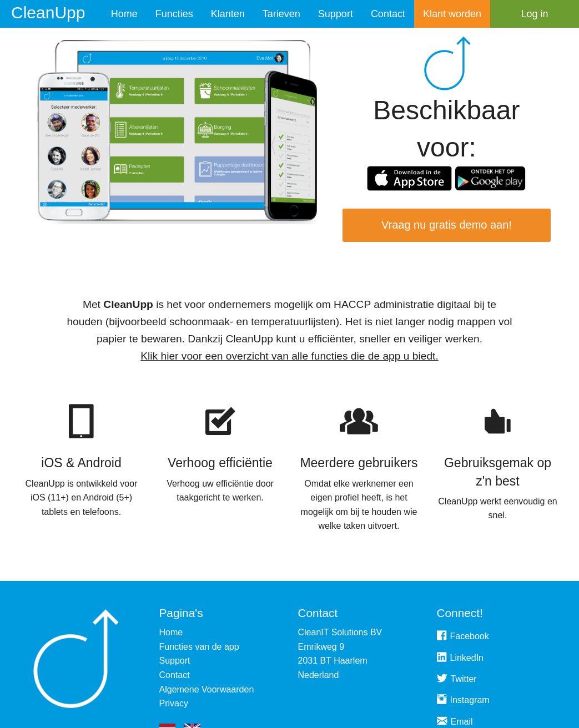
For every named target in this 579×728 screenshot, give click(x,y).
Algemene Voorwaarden (207, 689)
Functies (174, 14)
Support (336, 14)
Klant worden (452, 14)
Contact (388, 14)
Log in (534, 14)
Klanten (228, 14)
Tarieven (281, 14)
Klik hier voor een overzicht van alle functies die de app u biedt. (290, 356)
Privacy (174, 703)
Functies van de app (199, 647)
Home (124, 14)
